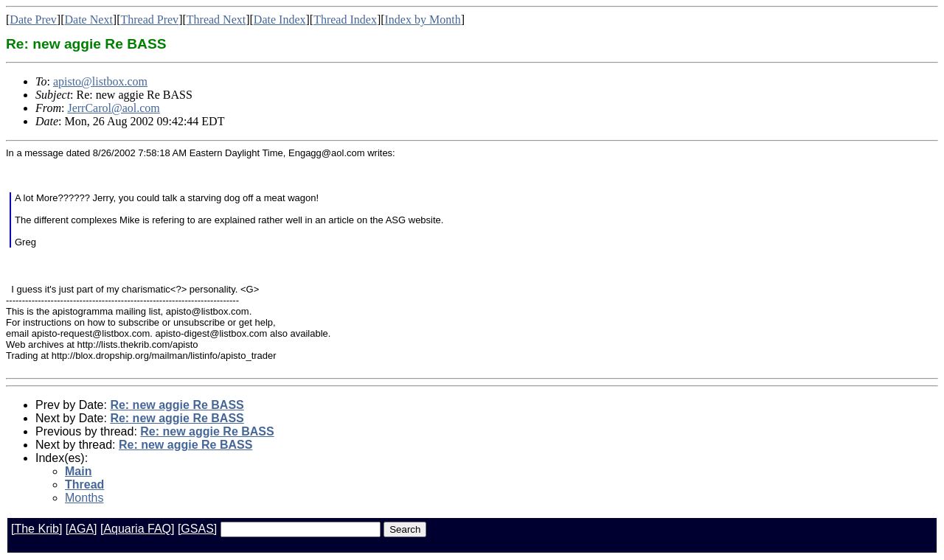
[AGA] (81, 529)
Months (84, 498)
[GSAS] (197, 529)
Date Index (280, 20)
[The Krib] (37, 529)
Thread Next (216, 20)
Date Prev (33, 20)
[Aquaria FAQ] (138, 529)
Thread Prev (149, 20)
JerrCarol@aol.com (113, 108)
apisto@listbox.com (100, 81)
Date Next (89, 20)
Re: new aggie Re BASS (177, 405)
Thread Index (345, 20)
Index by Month (423, 20)
